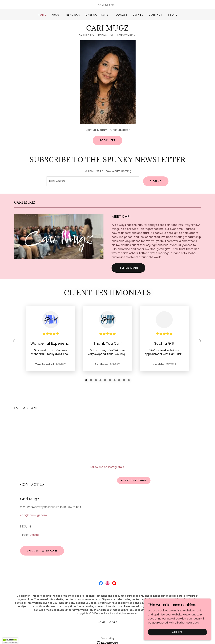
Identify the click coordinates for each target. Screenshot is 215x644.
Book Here (107, 140)
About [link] (56, 15)
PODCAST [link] (121, 15)
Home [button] (102, 612)
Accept (177, 632)
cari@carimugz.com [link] (33, 505)
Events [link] (138, 15)
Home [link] (42, 15)
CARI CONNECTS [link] (97, 15)
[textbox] (93, 181)
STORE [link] (173, 15)
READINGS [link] (73, 15)
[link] (107, 30)
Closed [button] (34, 525)
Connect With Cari (42, 540)
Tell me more (128, 268)
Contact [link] (156, 15)
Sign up (156, 181)
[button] (40, 525)
